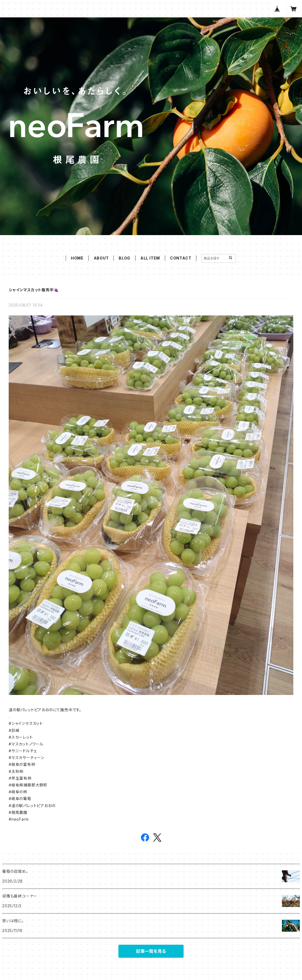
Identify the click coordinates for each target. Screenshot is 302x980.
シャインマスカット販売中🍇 (34, 290)
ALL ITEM (150, 258)
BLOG (125, 258)
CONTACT (181, 258)
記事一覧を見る (151, 951)
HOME (77, 258)
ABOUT (101, 258)
